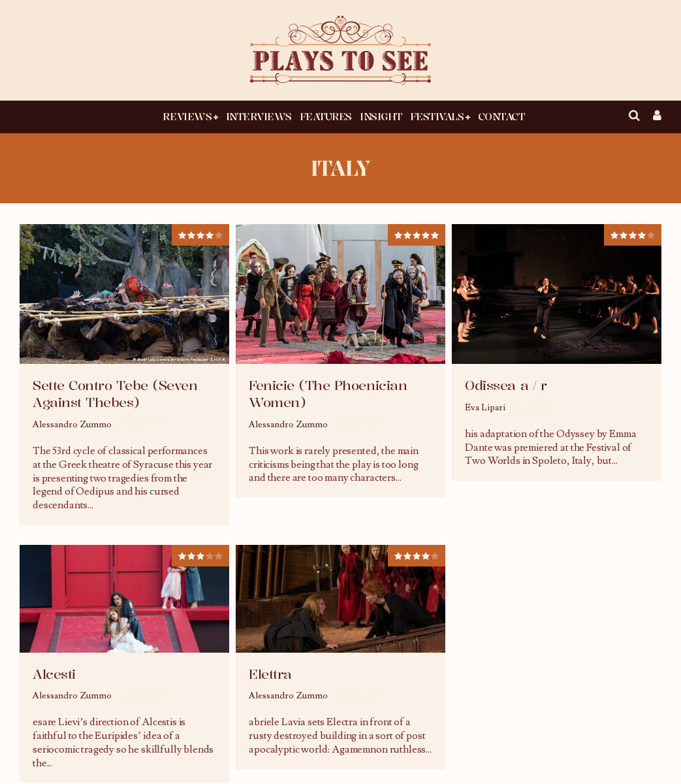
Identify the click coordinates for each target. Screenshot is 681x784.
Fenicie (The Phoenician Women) (328, 394)
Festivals (437, 116)
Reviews (187, 116)
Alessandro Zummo (72, 425)
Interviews (259, 116)
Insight (381, 116)
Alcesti (54, 674)
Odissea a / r (506, 385)
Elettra (270, 674)
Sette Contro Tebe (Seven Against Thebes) (115, 394)
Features (326, 116)
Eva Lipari (485, 408)
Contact (501, 116)
